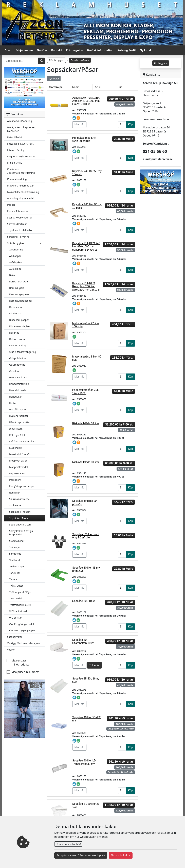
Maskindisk (15, 448)
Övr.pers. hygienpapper (22, 630)
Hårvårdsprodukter (20, 422)
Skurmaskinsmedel (20, 499)
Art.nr (98, 87)
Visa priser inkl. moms (25, 672)
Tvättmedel (15, 598)
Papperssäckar (17, 473)
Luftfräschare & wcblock (23, 441)
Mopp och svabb (18, 461)
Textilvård (15, 560)
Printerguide (75, 50)
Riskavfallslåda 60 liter (86, 462)
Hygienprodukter (19, 416)
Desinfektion (16, 307)
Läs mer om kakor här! (68, 844)
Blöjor (13, 275)
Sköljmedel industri (20, 512)
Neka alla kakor (121, 855)
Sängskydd (15, 554)
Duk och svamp (18, 339)
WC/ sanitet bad (18, 611)
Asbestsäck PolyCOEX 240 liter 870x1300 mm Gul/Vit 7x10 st (86, 101)
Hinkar (13, 403)
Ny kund (145, 50)
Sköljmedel (15, 505)
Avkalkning (15, 269)
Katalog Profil (126, 50)
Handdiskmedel (18, 390)
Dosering (14, 333)
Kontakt (57, 50)
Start (8, 50)
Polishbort (15, 480)
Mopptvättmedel (18, 467)
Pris (120, 87)
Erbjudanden (24, 50)
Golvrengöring (17, 365)
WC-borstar (16, 618)
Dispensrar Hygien (19, 326)
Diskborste (15, 313)
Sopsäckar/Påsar (80, 60)
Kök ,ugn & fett (17, 435)
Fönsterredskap (18, 345)
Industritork (16, 429)
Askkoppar (15, 256)
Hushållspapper (18, 409)
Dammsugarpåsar (19, 294)
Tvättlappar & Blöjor (20, 592)
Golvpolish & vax (18, 358)
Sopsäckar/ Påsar (19, 518)
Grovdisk (14, 371)
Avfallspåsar (16, 262)
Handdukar (15, 397)
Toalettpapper (17, 566)
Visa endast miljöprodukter (21, 662)
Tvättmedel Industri (20, 605)
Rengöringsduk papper (22, 486)
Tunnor (13, 579)
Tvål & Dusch (16, 586)
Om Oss (42, 50)
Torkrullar (15, 573)
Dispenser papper (19, 320)
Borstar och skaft (19, 282)
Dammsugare (17, 288)
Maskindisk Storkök (20, 454)
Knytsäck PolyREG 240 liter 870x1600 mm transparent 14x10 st (86, 246)
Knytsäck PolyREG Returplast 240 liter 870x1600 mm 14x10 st (86, 286)
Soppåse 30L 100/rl (84, 601)
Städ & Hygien (56, 60)
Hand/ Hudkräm (18, 377)
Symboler (54, 79)
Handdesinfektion (19, 384)
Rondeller (15, 493)
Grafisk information (100, 50)
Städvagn (14, 547)
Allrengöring (16, 250)
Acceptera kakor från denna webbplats (81, 855)
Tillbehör (94, 665)
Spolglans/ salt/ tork (20, 525)
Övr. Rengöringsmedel (22, 624)
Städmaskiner (17, 541)
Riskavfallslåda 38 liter (86, 423)
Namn (76, 87)
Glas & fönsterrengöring (23, 352)
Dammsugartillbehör (21, 301)
